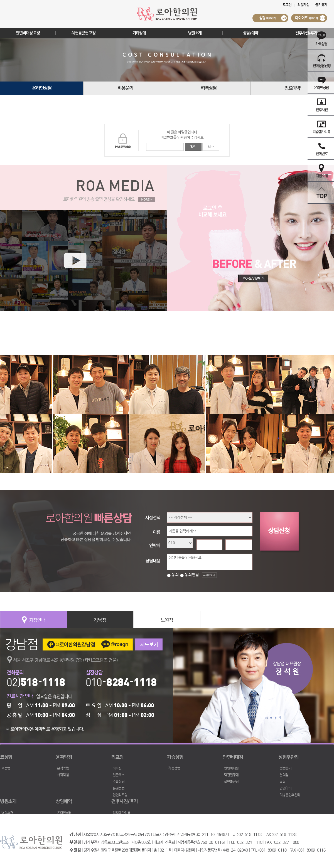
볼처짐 (284, 775)
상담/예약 (250, 33)
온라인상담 (42, 88)
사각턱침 (63, 775)
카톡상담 (209, 88)
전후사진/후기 (306, 33)
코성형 (6, 768)
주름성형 (119, 782)
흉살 (283, 782)
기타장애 (139, 33)
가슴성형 (174, 768)
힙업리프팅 (120, 795)
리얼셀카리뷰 (121, 813)
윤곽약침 (63, 768)
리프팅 (117, 768)
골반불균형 (231, 782)
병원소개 (195, 33)
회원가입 (303, 5)
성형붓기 (286, 768)
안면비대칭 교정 (28, 33)
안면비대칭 (231, 768)
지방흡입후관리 (290, 795)
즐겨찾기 (321, 5)
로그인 (287, 5)
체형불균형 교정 (83, 33)
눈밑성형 (119, 788)
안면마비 (286, 788)
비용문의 (125, 88)
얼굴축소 (119, 775)
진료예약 (292, 88)
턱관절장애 (231, 775)
